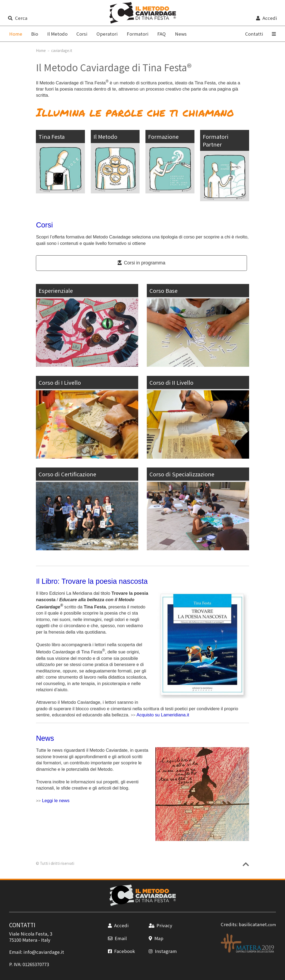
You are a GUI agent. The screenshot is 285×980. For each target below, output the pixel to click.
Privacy (160, 925)
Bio (35, 34)
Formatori (138, 34)
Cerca (18, 18)
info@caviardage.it (44, 952)
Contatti (254, 34)
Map (156, 938)
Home (41, 50)
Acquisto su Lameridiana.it (163, 715)
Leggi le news (56, 801)
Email (117, 938)
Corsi (82, 34)
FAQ (162, 34)
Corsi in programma (142, 263)
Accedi (266, 18)
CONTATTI (22, 925)
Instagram (163, 951)
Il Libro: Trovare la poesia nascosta (92, 581)
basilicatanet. (257, 924)
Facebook (121, 951)
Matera (30, 940)
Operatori (107, 34)
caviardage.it (62, 50)
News (181, 34)
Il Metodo (57, 34)
